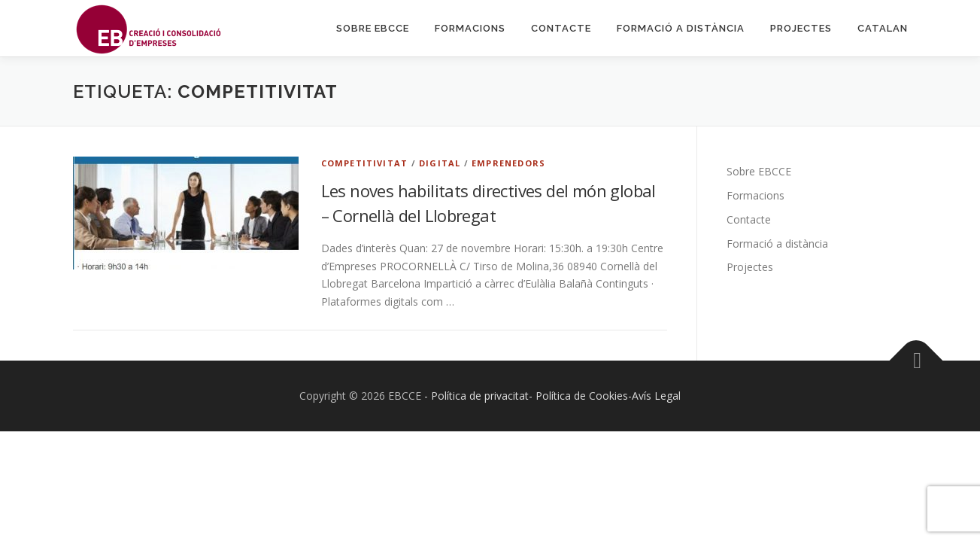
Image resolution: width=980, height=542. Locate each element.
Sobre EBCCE (373, 28)
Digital (440, 163)
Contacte (561, 28)
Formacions (470, 28)
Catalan (883, 28)
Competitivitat (365, 163)
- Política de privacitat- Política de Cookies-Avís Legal (552, 396)
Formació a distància (681, 28)
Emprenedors (508, 163)
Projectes (801, 28)
